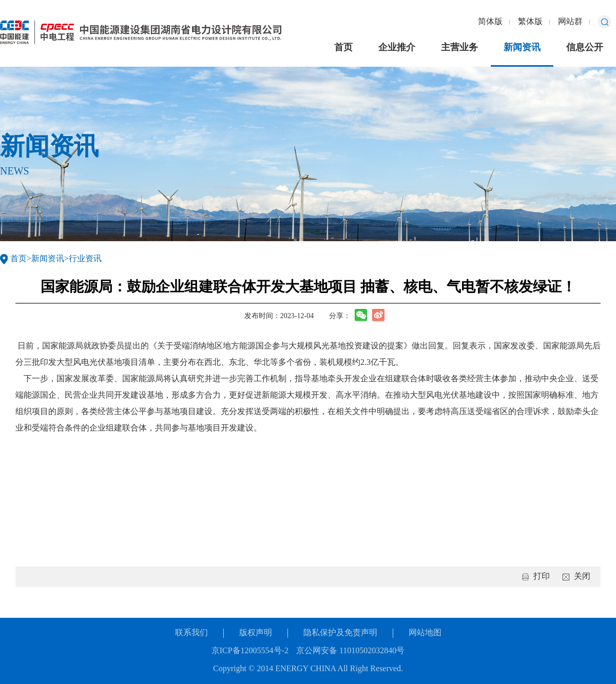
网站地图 (425, 633)
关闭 (582, 576)
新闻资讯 (522, 48)
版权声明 (256, 633)
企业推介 (397, 48)
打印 (542, 576)
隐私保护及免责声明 (340, 633)
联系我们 (191, 633)
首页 (343, 48)
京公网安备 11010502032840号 (350, 651)
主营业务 (459, 48)
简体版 (490, 22)
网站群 (570, 22)
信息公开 (585, 48)
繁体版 (530, 22)
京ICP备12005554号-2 (250, 651)
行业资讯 (85, 259)
